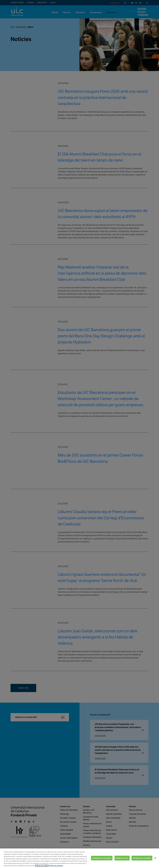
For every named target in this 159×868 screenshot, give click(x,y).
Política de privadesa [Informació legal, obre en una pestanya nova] (56, 866)
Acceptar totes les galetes (142, 858)
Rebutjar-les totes (122, 858)
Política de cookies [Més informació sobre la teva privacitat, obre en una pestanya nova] (42, 866)
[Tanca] (155, 858)
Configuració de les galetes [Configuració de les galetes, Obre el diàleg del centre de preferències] (102, 858)
